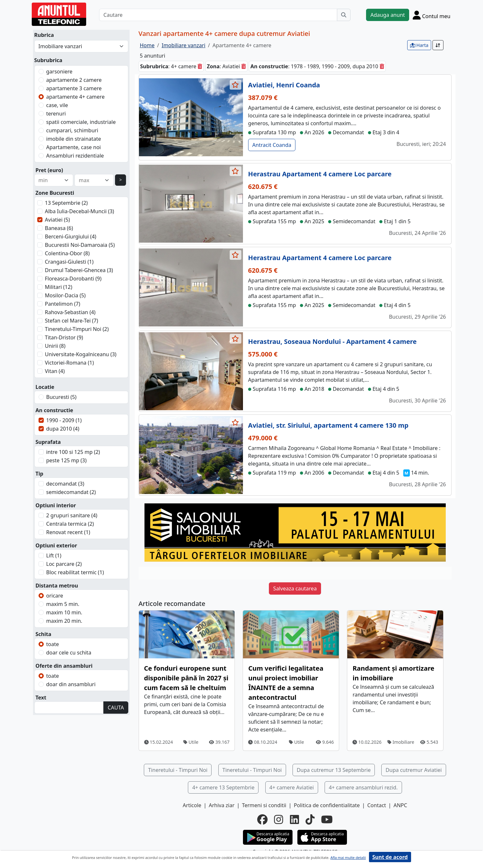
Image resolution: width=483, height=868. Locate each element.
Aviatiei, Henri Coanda (284, 85)
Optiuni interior (56, 505)
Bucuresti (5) (62, 397)
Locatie (45, 387)
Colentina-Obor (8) (67, 253)
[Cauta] (344, 15)
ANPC (400, 805)
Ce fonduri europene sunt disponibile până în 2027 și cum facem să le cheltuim (186, 678)
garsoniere (59, 71)
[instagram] (279, 819)
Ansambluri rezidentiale (75, 156)
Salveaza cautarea (295, 588)
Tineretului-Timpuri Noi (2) (77, 329)
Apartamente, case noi (74, 147)
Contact (377, 805)
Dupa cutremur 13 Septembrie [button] (334, 770)
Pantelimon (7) (63, 304)
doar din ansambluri (71, 684)
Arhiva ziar (221, 805)
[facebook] (262, 819)
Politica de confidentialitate (327, 805)
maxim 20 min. (64, 621)
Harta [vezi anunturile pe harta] (419, 45)
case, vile (57, 105)
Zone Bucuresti (55, 193)
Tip (40, 474)
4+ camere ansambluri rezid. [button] (363, 787)
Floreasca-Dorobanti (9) (73, 279)
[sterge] (200, 66)
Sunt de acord (390, 857)
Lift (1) (54, 555)
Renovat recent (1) (68, 532)
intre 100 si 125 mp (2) (73, 452)
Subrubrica (48, 60)
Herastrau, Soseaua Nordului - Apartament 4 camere (332, 341)
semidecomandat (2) (71, 492)
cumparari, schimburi (72, 130)
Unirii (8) (55, 346)
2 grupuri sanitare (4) (72, 515)
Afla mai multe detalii (348, 857)
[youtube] (327, 819)
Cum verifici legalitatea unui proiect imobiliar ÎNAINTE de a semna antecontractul (286, 683)
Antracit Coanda (272, 145)
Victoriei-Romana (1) (69, 363)
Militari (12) (59, 287)
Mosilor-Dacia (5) (65, 295)
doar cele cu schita (69, 653)
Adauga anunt (387, 15)
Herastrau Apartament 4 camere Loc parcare (320, 174)
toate (53, 644)
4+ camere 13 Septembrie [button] (223, 787)
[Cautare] (218, 15)
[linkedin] (294, 819)
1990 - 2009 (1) (64, 420)
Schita (44, 634)
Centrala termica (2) (70, 524)
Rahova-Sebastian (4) (70, 312)
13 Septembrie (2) (66, 203)
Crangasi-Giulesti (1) (69, 262)
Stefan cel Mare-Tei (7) (72, 321)
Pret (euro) (49, 170)
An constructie (54, 410)
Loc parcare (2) (64, 564)
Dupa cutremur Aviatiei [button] (414, 770)
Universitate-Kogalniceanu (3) (81, 354)
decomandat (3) (65, 484)
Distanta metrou (57, 586)
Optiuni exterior (56, 545)
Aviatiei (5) (57, 220)
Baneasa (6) (59, 228)
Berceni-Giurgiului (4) (71, 236)
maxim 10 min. (64, 612)
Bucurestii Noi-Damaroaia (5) (80, 245)
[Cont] (432, 15)
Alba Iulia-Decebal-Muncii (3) (80, 211)
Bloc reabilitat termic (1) (75, 572)
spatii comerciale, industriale (81, 122)
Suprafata (48, 442)
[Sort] (438, 45)
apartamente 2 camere (74, 80)
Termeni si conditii (264, 805)
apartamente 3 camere (74, 88)
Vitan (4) (55, 371)
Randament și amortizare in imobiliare (393, 673)
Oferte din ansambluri (64, 666)
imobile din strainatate (74, 139)
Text (41, 698)
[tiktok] (310, 819)
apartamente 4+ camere (75, 97)
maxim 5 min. (63, 604)
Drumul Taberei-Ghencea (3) (79, 270)
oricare (55, 596)
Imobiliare (401, 742)
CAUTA (116, 708)
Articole (192, 805)
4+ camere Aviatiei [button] (292, 787)
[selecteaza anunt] (236, 85)
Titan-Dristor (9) (64, 337)
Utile (191, 742)
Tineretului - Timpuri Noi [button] (178, 770)
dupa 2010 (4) (63, 429)
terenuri (56, 114)
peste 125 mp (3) (67, 460)
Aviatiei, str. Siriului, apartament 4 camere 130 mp (328, 425)
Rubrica (44, 35)
